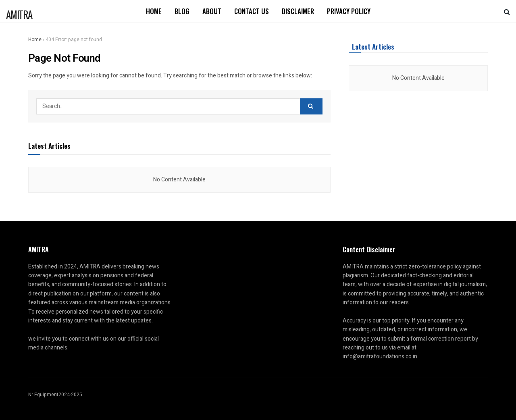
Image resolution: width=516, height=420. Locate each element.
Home (154, 11)
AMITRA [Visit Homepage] (19, 13)
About (212, 11)
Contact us (252, 11)
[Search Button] (507, 11)
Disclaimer (298, 11)
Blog (182, 11)
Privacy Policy (349, 11)
